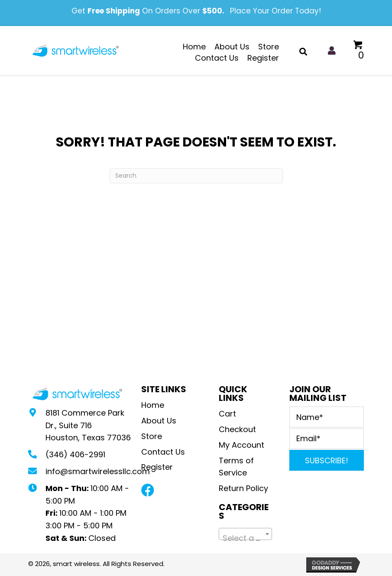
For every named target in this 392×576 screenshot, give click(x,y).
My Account (241, 445)
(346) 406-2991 (75, 454)
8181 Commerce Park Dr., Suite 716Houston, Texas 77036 (88, 425)
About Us (159, 421)
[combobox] (245, 534)
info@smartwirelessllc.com (98, 471)
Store (152, 436)
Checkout (237, 429)
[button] (148, 490)
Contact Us (163, 452)
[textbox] (245, 538)
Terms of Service (236, 467)
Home (153, 405)
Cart (227, 414)
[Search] (196, 176)
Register (157, 467)
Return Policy (245, 488)
